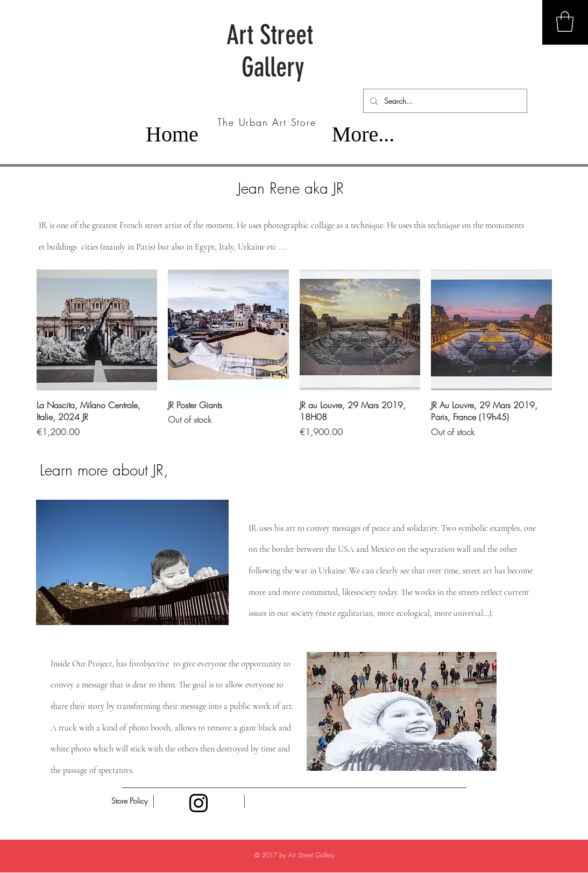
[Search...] (444, 101)
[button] (565, 22)
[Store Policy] (130, 801)
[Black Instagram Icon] (199, 803)
